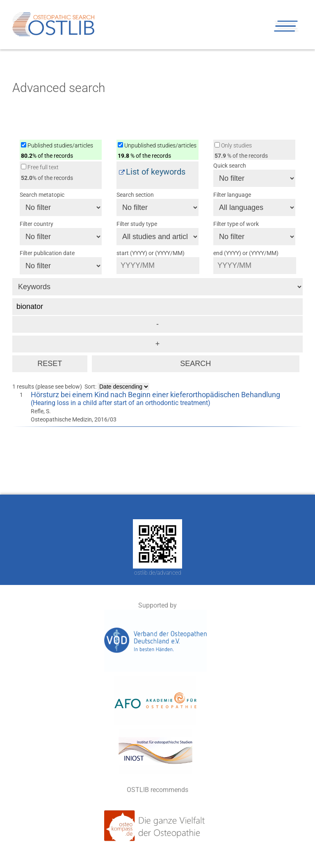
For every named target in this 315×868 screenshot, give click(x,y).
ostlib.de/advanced (158, 573)
